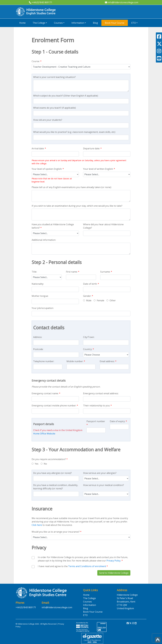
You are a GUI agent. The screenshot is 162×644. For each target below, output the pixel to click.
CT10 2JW (122, 605)
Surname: (106, 272)
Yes (35, 464)
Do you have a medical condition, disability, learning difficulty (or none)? (56, 487)
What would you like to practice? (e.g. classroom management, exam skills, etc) (74, 132)
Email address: (108, 361)
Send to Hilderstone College (114, 573)
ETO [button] (134, 23)
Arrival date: (39, 148)
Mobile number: (76, 361)
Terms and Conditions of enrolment (87, 566)
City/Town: (89, 337)
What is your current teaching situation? (54, 77)
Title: (34, 272)
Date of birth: (91, 284)
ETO (85, 615)
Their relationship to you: (97, 406)
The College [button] (39, 23)
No (44, 464)
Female (99, 300)
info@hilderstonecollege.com (122, 2)
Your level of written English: (99, 169)
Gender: (88, 296)
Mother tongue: (40, 296)
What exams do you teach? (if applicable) (54, 108)
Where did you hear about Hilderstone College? (103, 226)
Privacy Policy (113, 561)
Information (90, 605)
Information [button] (78, 23)
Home (22, 23)
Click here (37, 525)
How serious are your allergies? (100, 473)
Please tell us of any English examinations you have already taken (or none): (72, 187)
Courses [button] (58, 23)
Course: (37, 61)
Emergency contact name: (46, 393)
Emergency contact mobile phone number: (55, 406)
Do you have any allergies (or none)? (52, 473)
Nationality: (38, 284)
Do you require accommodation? (50, 459)
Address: (38, 337)
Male (87, 300)
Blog (95, 23)
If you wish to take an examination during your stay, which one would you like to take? (77, 206)
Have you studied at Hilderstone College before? (53, 226)
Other (111, 300)
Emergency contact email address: (101, 393)
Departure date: (92, 148)
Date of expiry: (118, 421)
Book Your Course (115, 23)
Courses (87, 602)
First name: (73, 272)
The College (89, 598)
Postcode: (38, 349)
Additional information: (44, 240)
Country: (89, 349)
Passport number (96, 423)
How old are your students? (48, 120)
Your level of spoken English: (48, 169)
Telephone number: (44, 361)
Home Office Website (44, 434)
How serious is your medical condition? (103, 485)
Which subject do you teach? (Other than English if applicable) (66, 96)
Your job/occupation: (43, 308)
